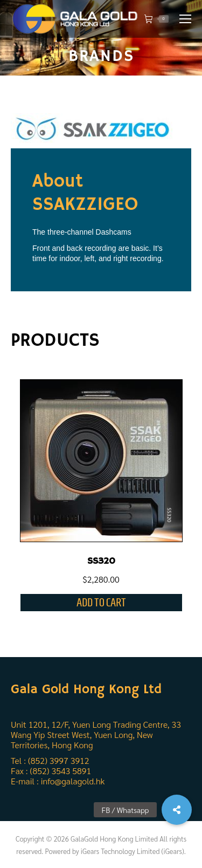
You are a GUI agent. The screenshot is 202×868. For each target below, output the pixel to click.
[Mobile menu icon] (185, 19)
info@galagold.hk (73, 781)
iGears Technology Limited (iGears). (133, 851)
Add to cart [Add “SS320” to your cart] (101, 602)
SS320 (101, 561)
